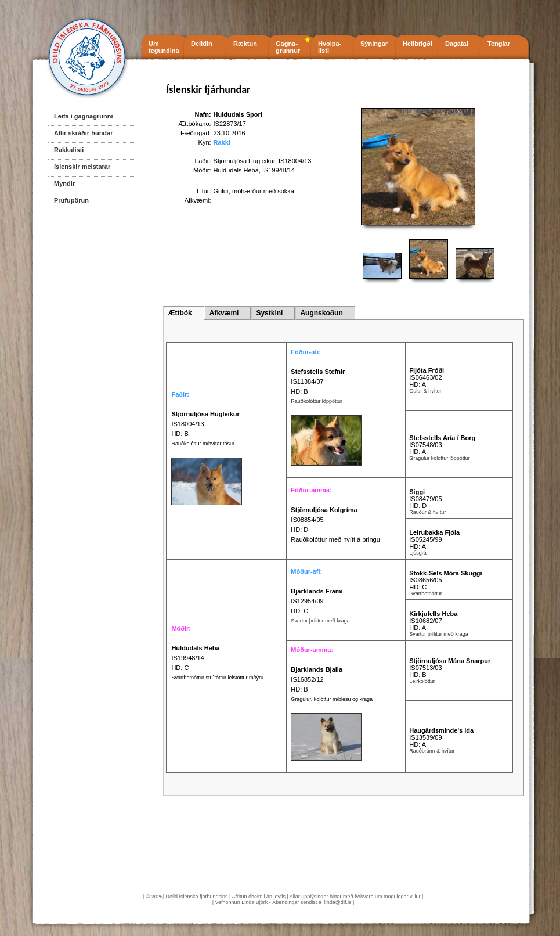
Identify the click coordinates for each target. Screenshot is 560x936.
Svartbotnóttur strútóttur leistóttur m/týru (217, 678)
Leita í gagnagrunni (83, 116)
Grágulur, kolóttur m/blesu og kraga (332, 699)
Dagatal (457, 44)
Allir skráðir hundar (83, 133)
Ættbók (180, 313)
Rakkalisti (69, 150)
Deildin (202, 44)
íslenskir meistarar (82, 167)
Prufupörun (71, 200)
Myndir (64, 183)
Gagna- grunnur (288, 47)
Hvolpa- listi (330, 47)
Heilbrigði (418, 44)
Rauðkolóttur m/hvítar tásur (203, 444)
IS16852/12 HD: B (317, 679)
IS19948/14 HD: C (195, 658)
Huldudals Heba (236, 170)
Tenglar (499, 44)
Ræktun (245, 44)
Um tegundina (164, 47)
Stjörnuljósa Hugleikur (244, 161)
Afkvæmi (224, 313)
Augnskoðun (321, 313)
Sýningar (374, 44)
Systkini (269, 313)
